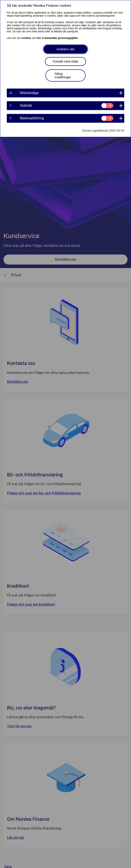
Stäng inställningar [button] (63, 75)
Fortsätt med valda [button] (65, 61)
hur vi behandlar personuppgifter (58, 38)
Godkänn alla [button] (66, 49)
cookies (27, 38)
